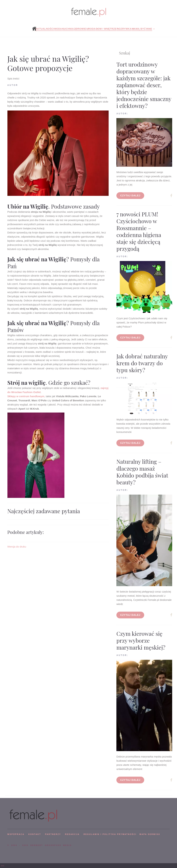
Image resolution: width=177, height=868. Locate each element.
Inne (149, 29)
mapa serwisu (150, 834)
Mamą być (139, 29)
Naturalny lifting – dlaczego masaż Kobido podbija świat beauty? (142, 472)
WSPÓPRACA (16, 834)
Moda (58, 29)
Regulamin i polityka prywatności (110, 834)
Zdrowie (80, 29)
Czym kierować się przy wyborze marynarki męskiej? (141, 640)
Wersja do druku (17, 547)
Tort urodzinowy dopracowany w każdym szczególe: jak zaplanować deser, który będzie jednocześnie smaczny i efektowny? (144, 85)
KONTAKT (35, 834)
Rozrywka (124, 29)
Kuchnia (68, 29)
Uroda (91, 29)
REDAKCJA (72, 834)
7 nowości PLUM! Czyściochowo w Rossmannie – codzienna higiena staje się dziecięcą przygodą (139, 231)
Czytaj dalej (130, 195)
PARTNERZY (53, 834)
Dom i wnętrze (106, 29)
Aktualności (45, 29)
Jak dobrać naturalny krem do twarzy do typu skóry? (142, 363)
